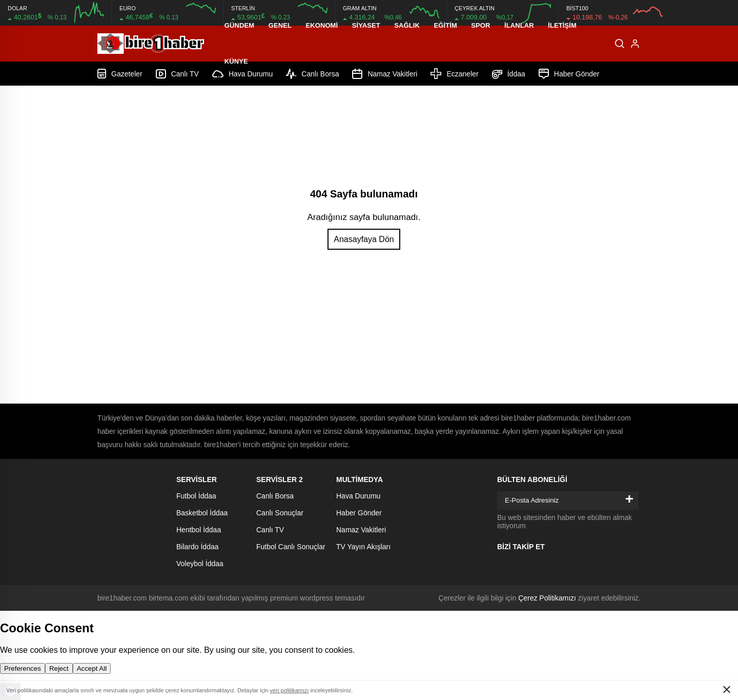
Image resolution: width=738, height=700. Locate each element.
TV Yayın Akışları (363, 547)
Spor (480, 25)
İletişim (562, 25)
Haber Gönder (359, 513)
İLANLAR (519, 25)
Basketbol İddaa (202, 513)
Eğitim (445, 25)
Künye (236, 61)
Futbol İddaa (196, 496)
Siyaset (366, 25)
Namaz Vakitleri (361, 530)
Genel (280, 25)
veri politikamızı (290, 690)
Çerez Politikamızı (547, 598)
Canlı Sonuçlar (280, 513)
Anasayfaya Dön (364, 239)
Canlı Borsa (275, 496)
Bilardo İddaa (198, 547)
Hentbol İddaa (199, 530)
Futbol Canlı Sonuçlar (291, 547)
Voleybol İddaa (200, 564)
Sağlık (407, 25)
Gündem (239, 25)
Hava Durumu (358, 496)
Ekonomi (322, 25)
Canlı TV (270, 530)
